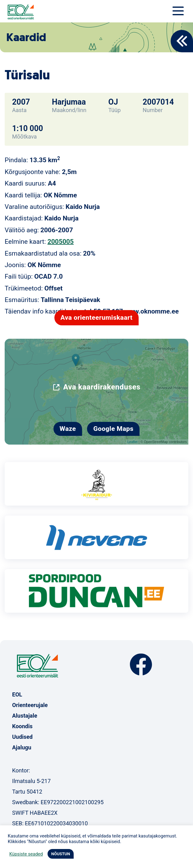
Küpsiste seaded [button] (26, 854)
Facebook (141, 665)
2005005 (61, 242)
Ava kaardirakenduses (102, 387)
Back (182, 41)
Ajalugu (22, 747)
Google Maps (113, 429)
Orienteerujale (30, 705)
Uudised (22, 737)
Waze (68, 429)
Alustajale (25, 716)
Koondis (22, 726)
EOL (17, 694)
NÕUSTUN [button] (61, 854)
